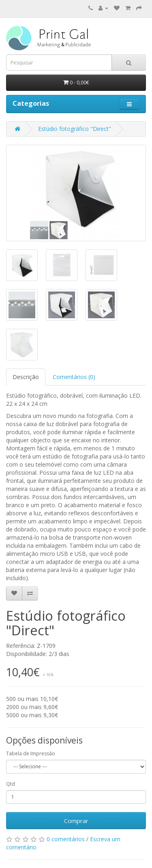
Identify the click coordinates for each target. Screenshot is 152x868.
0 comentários (66, 839)
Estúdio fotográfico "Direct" (75, 129)
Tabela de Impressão (31, 753)
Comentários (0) (74, 377)
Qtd (11, 784)
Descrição (26, 377)
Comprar (76, 821)
